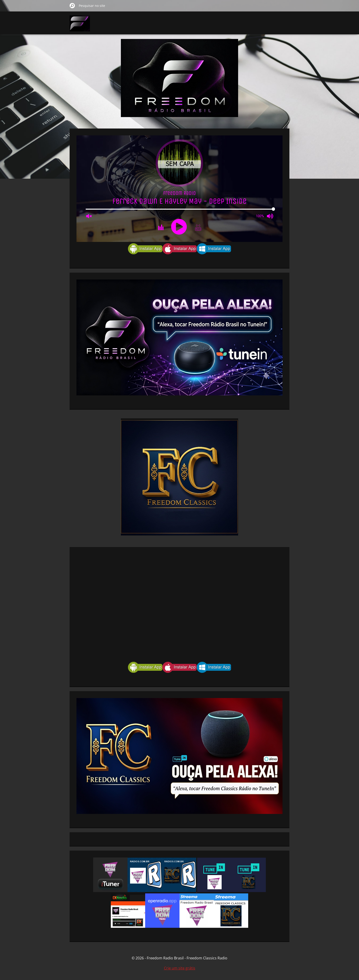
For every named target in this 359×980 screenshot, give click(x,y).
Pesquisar (72, 5)
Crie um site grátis (180, 968)
